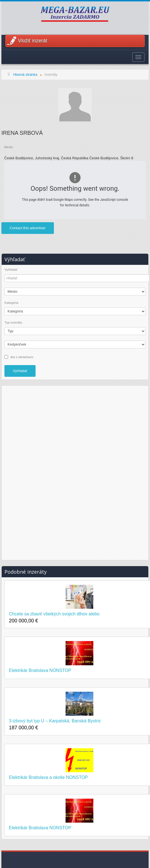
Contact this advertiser (28, 228)
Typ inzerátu (13, 322)
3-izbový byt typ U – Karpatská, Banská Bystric (55, 721)
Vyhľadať (11, 270)
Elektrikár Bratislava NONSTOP (40, 670)
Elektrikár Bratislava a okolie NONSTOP (48, 777)
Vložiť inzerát (33, 41)
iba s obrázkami (22, 357)
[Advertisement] (75, 472)
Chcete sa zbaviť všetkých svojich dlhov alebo (54, 614)
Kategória (11, 303)
